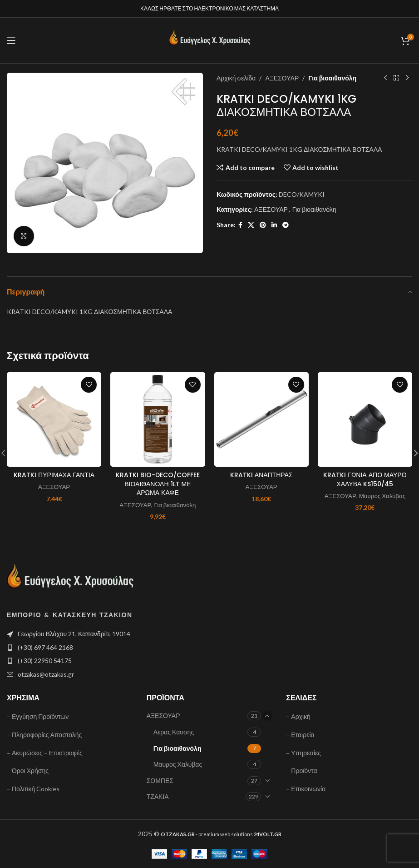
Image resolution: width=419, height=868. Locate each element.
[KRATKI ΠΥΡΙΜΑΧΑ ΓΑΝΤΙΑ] (54, 419)
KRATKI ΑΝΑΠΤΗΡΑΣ (261, 475)
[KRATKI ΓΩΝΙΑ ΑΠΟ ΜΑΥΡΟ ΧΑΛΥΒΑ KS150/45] (365, 419)
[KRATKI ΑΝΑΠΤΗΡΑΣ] (261, 419)
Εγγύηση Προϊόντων (40, 716)
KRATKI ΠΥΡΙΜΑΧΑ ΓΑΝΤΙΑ (54, 475)
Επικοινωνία (308, 789)
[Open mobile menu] (11, 40)
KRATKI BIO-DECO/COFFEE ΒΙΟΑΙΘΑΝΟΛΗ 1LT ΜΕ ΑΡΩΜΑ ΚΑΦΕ (158, 484)
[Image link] (70, 580)
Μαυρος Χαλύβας (382, 496)
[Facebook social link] (240, 225)
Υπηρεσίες (306, 753)
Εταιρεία (303, 735)
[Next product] (407, 78)
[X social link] (251, 225)
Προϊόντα (304, 771)
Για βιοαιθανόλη (332, 78)
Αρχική (301, 716)
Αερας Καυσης (174, 732)
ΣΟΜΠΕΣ (160, 781)
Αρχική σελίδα (236, 78)
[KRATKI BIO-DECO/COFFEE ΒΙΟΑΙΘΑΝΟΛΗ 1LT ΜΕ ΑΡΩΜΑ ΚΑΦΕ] (158, 419)
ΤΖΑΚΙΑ (158, 796)
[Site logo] (210, 40)
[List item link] (105, 648)
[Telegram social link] (286, 225)
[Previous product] (385, 78)
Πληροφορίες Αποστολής (47, 735)
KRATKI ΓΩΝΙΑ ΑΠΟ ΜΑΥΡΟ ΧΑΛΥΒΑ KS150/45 (365, 479)
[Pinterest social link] (263, 225)
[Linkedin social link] (274, 225)
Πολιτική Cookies (36, 789)
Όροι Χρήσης (30, 771)
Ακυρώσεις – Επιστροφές (47, 753)
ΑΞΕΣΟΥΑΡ (282, 78)
